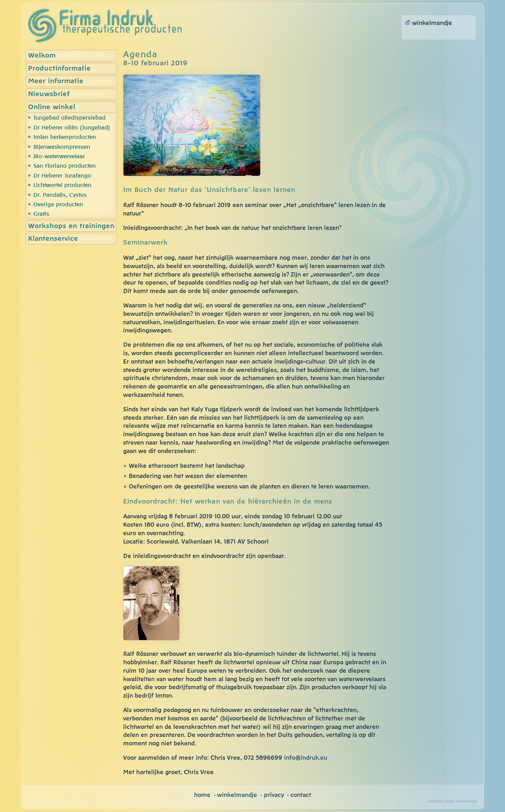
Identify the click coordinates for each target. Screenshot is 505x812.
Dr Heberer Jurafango (62, 176)
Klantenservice (53, 239)
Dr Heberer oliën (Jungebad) (72, 128)
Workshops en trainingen (71, 226)
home (202, 795)
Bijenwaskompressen (62, 147)
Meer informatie (56, 81)
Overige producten (58, 205)
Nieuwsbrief (49, 94)
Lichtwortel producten (62, 185)
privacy (274, 795)
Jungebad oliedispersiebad (69, 118)
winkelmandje (237, 795)
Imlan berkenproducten (65, 137)
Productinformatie (59, 69)
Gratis (41, 214)
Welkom (42, 56)
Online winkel (52, 107)
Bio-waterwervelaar (59, 157)
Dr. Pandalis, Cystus (60, 195)
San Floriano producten (65, 166)
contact (301, 795)
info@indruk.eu (306, 758)
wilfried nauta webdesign (452, 801)
